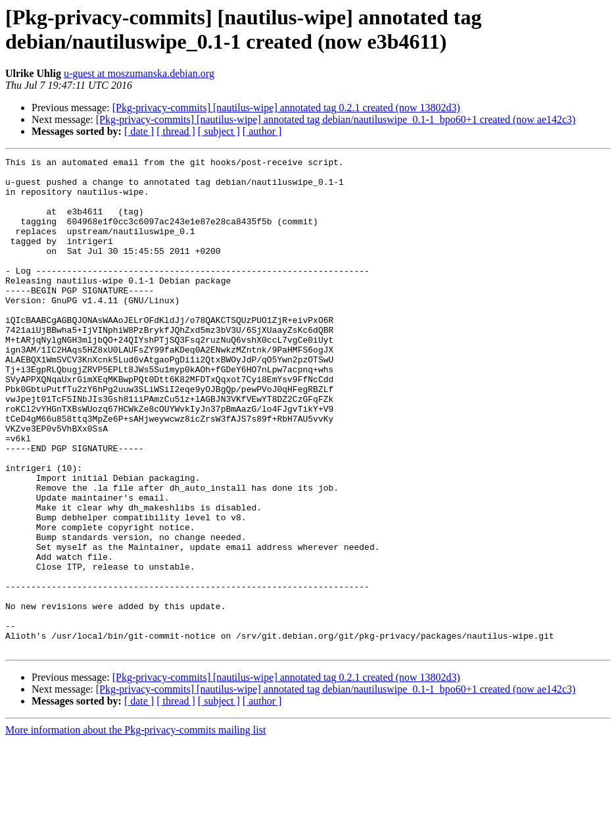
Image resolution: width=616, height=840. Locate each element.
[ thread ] (176, 131)
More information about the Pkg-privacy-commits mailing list (135, 828)
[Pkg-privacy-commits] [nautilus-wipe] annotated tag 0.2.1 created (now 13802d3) (286, 108)
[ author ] (262, 131)
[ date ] (139, 131)
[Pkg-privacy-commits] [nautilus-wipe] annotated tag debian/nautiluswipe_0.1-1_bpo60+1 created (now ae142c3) (336, 119)
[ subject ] (219, 131)
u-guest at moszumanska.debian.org (139, 73)
